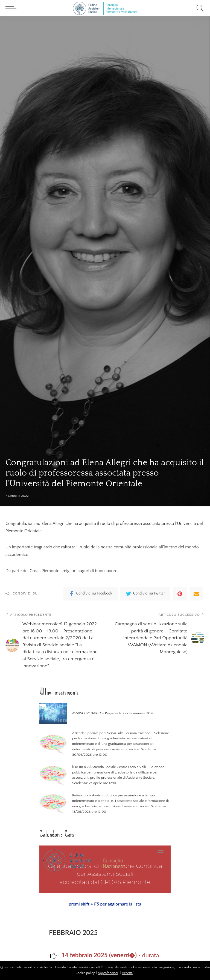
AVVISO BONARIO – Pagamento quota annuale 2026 (113, 714)
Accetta (127, 973)
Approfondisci (108, 973)
